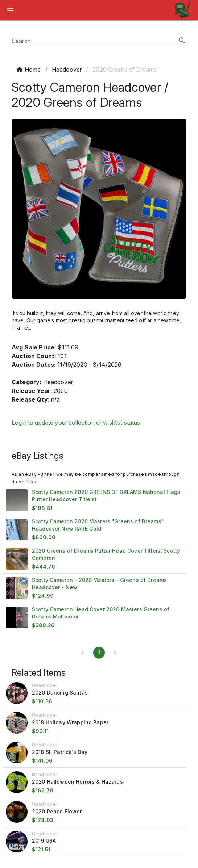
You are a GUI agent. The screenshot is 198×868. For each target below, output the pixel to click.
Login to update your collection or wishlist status (76, 423)
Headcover (67, 70)
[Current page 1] (99, 653)
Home (28, 70)
